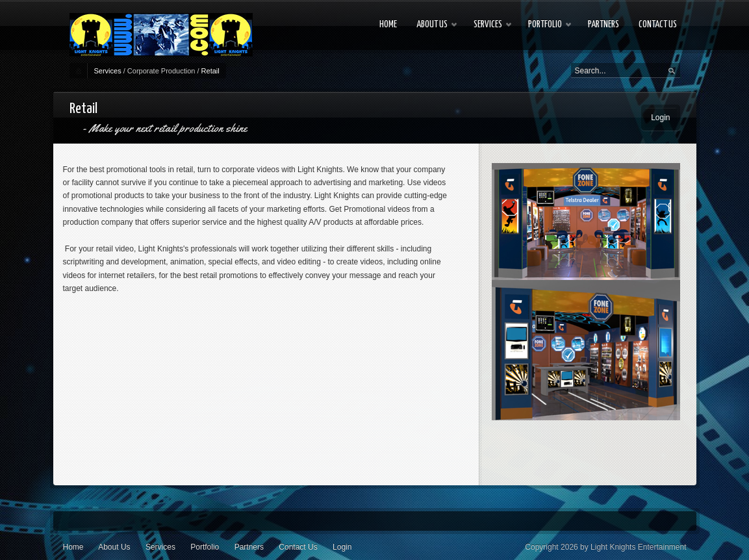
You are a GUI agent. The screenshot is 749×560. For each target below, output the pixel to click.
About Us (114, 547)
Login (660, 118)
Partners (249, 547)
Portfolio (205, 547)
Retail (210, 71)
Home (73, 547)
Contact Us (298, 547)
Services (108, 71)
